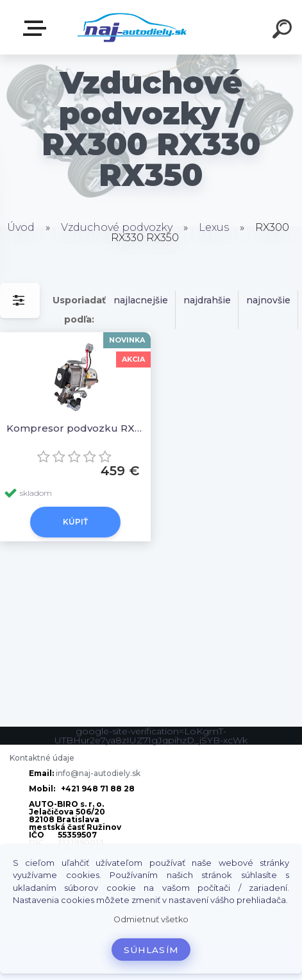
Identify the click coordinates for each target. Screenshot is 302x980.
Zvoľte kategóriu (37, 28)
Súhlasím (151, 950)
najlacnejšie (141, 300)
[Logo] (132, 27)
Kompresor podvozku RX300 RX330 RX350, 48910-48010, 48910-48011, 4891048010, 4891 (75, 428)
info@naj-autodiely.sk (98, 773)
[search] (284, 31)
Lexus (214, 227)
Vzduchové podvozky (117, 227)
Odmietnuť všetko (151, 919)
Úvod (21, 227)
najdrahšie (207, 300)
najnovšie (268, 300)
